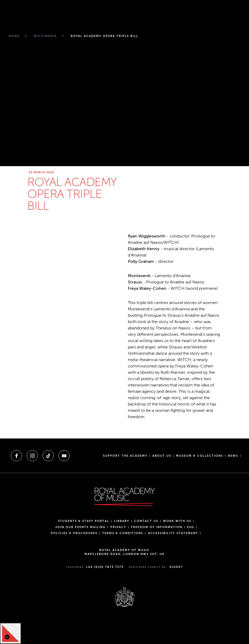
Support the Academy (125, 456)
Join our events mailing (80, 527)
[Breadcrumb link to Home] (13, 36)
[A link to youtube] (64, 456)
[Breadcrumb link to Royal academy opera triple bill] (104, 36)
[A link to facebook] (16, 456)
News (233, 456)
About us (162, 456)
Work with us (177, 521)
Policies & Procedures (74, 533)
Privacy (118, 527)
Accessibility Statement (173, 533)
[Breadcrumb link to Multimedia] (44, 36)
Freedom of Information (157, 527)
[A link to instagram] (32, 456)
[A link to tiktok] (48, 456)
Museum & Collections (200, 456)
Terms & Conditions (123, 533)
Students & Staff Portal (84, 521)
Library (122, 521)
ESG (191, 527)
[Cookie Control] (11, 633)
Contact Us (146, 521)
